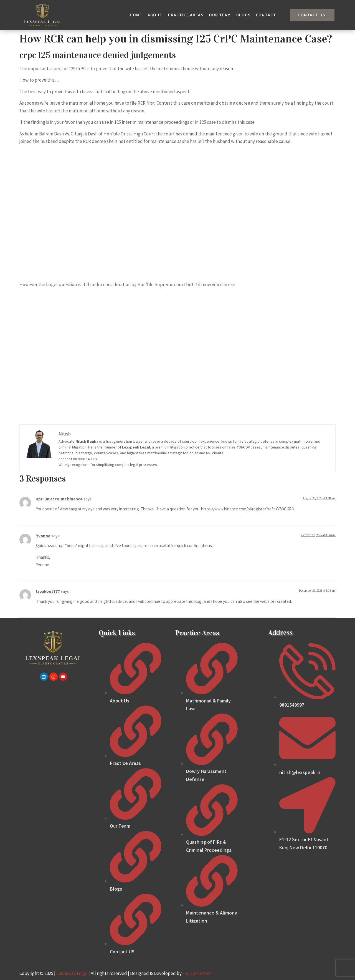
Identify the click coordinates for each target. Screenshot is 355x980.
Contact (266, 15)
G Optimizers (199, 973)
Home (136, 15)
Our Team (220, 15)
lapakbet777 (48, 591)
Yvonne (43, 536)
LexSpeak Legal (72, 973)
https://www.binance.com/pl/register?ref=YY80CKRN (248, 509)
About (155, 15)
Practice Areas (186, 15)
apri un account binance (59, 499)
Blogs (243, 15)
